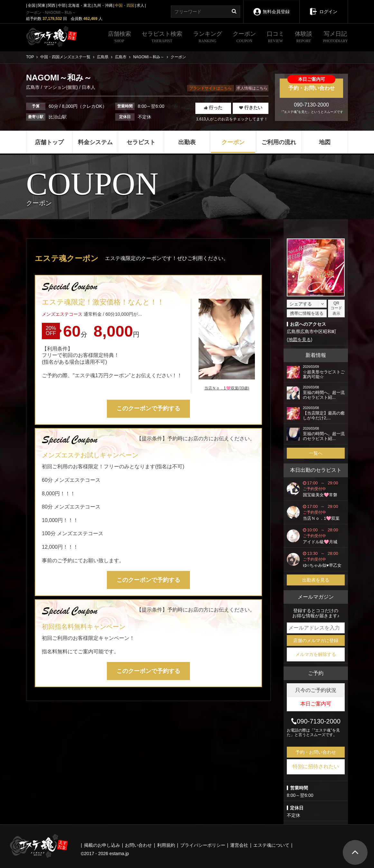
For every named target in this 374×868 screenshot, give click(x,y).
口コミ (276, 38)
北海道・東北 (79, 5)
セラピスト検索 (162, 38)
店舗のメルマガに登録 (316, 640)
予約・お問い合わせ (311, 85)
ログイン (324, 7)
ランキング (208, 38)
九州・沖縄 (103, 5)
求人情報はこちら (252, 88)
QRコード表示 (336, 308)
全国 (32, 5)
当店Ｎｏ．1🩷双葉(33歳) (227, 388)
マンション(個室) (61, 87)
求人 (140, 5)
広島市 (33, 87)
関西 (51, 5)
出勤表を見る (316, 580)
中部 (62, 5)
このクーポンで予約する (148, 408)
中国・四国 (125, 5)
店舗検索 (119, 38)
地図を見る (300, 340)
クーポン (244, 38)
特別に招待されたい (316, 766)
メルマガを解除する (316, 654)
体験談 (304, 38)
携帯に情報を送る (307, 313)
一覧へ (316, 453)
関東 (42, 5)
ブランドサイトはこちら (210, 88)
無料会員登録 (271, 7)
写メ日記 (336, 38)
